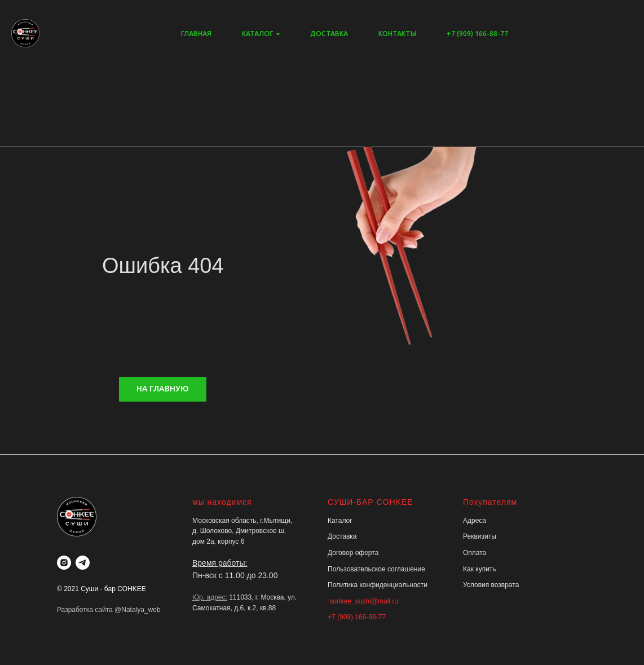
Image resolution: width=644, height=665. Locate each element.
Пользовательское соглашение (376, 569)
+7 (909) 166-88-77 (477, 34)
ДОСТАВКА (329, 34)
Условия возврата (491, 585)
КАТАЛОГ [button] (257, 34)
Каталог (340, 521)
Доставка (342, 536)
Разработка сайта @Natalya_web (109, 610)
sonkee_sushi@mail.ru (363, 601)
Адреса (475, 521)
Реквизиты (480, 536)
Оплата (475, 553)
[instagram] (64, 563)
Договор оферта (353, 553)
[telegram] (83, 563)
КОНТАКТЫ (397, 34)
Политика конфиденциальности (378, 585)
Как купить (480, 569)
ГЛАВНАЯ (196, 34)
